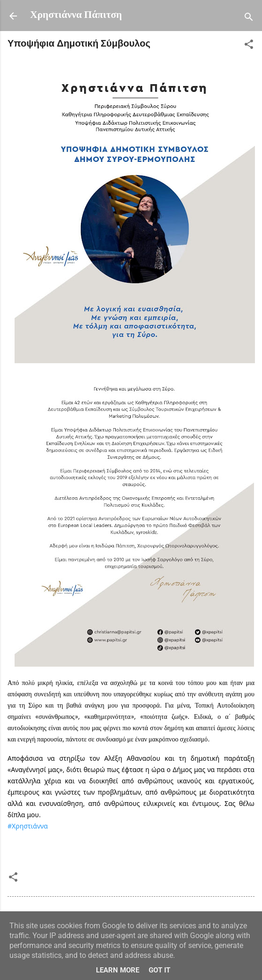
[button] (249, 46)
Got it (159, 970)
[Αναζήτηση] (249, 19)
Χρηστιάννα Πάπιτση (76, 15)
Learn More (118, 970)
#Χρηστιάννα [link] (28, 826)
